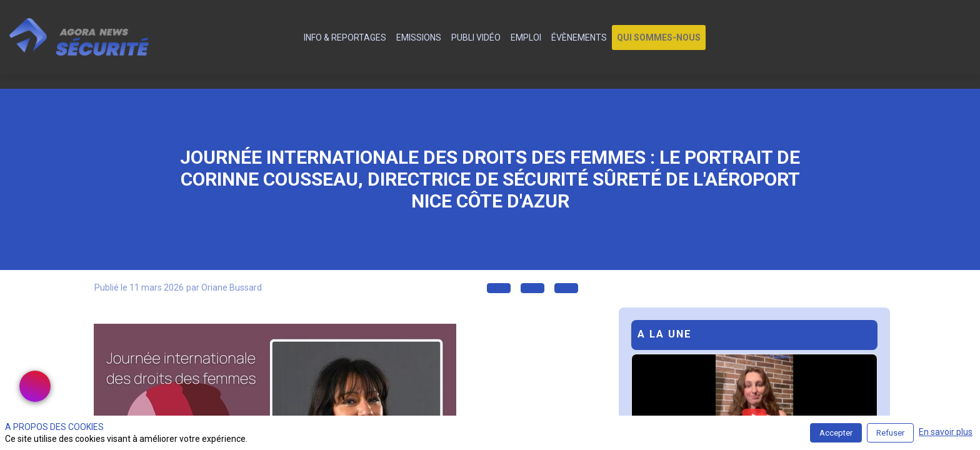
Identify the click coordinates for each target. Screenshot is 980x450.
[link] (345, 37)
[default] (292, 37)
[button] (659, 37)
